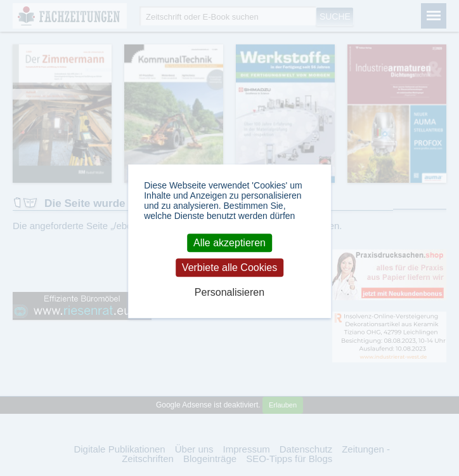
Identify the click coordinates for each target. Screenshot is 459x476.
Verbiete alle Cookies (229, 268)
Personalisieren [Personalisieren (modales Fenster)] (229, 293)
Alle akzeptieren (229, 243)
